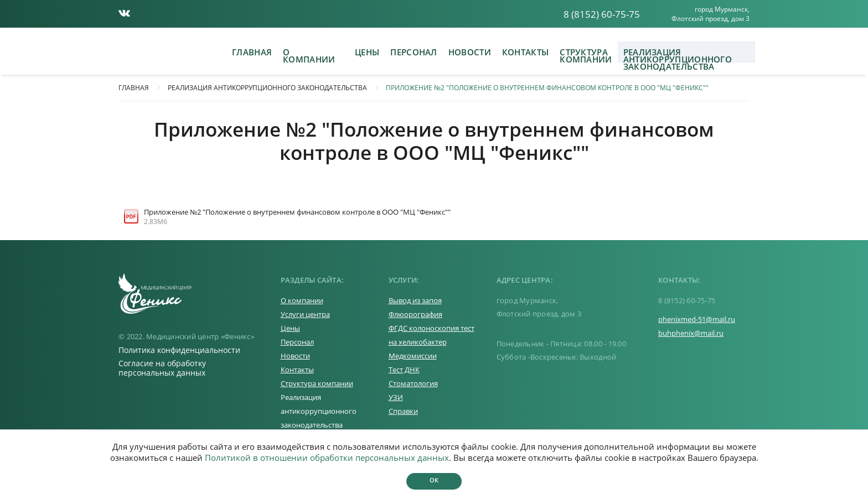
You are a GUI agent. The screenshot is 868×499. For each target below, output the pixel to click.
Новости (470, 52)
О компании (309, 54)
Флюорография (415, 314)
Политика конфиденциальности (179, 350)
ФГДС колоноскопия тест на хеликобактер (432, 335)
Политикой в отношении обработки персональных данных (327, 458)
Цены (367, 52)
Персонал (414, 52)
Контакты (525, 52)
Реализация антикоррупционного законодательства (678, 54)
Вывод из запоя (415, 300)
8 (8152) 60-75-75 (602, 14)
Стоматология (413, 383)
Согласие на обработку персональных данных (162, 368)
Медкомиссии (413, 356)
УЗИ (396, 397)
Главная (252, 52)
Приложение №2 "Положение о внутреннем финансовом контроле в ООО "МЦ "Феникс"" (547, 88)
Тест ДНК (404, 370)
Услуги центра (305, 314)
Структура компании (586, 54)
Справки (403, 411)
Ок (434, 480)
